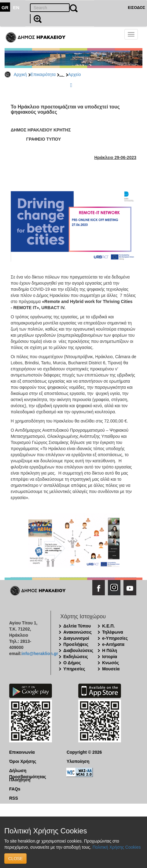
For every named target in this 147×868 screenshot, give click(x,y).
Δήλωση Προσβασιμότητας (28, 771)
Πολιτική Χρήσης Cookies (117, 847)
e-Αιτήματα (113, 644)
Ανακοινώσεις (77, 632)
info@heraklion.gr (40, 654)
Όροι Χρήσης (23, 761)
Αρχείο (75, 74)
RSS (14, 798)
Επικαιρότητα (43, 74)
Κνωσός (110, 663)
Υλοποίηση (78, 761)
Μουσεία (111, 669)
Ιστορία (110, 657)
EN (16, 8)
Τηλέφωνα (112, 632)
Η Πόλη (110, 650)
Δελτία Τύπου (77, 626)
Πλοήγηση (20, 780)
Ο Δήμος (72, 663)
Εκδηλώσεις (76, 657)
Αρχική (20, 74)
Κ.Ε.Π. (108, 626)
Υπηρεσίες (74, 669)
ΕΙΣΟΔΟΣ (136, 8)
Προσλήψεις (76, 644)
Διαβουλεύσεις (78, 650)
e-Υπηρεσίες (115, 638)
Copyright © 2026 (84, 752)
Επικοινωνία (22, 752)
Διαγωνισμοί (76, 638)
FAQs (15, 789)
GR (5, 8)
